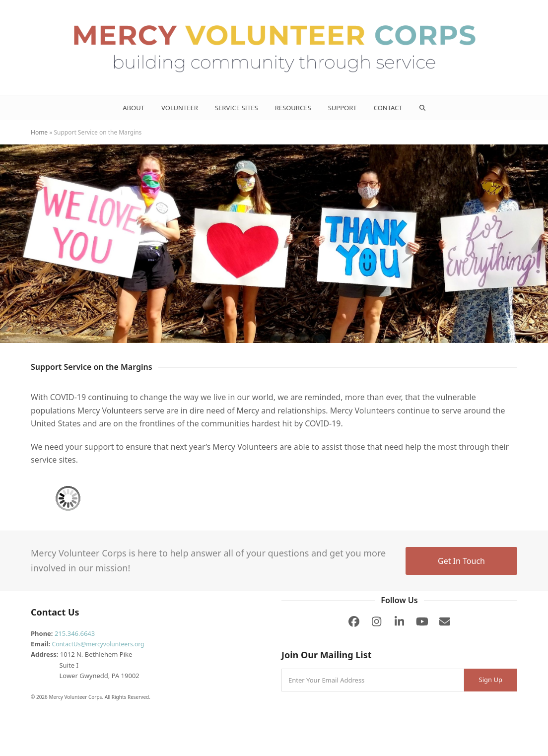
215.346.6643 (75, 633)
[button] (422, 108)
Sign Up (491, 680)
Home (39, 132)
